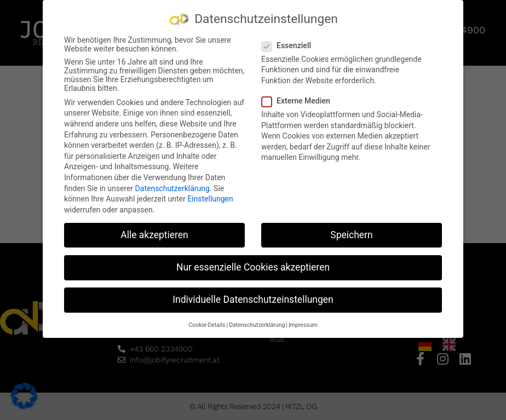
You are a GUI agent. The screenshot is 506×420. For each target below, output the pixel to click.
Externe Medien (299, 99)
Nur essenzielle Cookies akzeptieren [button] (253, 265)
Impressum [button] (303, 323)
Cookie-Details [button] (207, 323)
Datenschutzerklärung (173, 186)
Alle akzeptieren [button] (154, 233)
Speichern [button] (351, 233)
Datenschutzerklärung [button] (257, 323)
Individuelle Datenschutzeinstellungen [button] (253, 297)
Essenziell (290, 43)
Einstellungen (210, 197)
